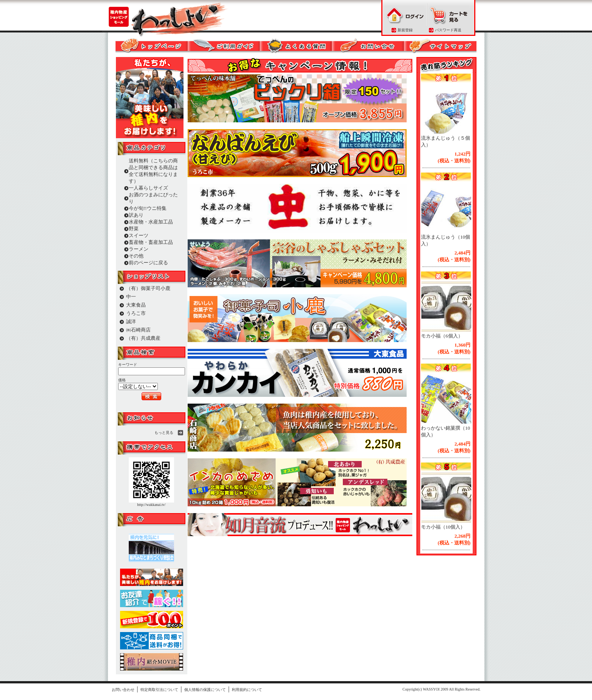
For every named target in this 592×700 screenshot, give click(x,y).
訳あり (136, 215)
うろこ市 (136, 313)
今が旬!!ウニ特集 (148, 208)
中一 (131, 297)
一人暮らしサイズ (148, 188)
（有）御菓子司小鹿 (148, 288)
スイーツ (139, 235)
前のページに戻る (148, 263)
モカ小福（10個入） (443, 527)
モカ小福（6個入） (442, 336)
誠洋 (131, 321)
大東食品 (136, 305)
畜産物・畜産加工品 (151, 242)
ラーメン (139, 249)
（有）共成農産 (143, 338)
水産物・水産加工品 (151, 222)
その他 (136, 256)
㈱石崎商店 (138, 330)
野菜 (134, 229)
